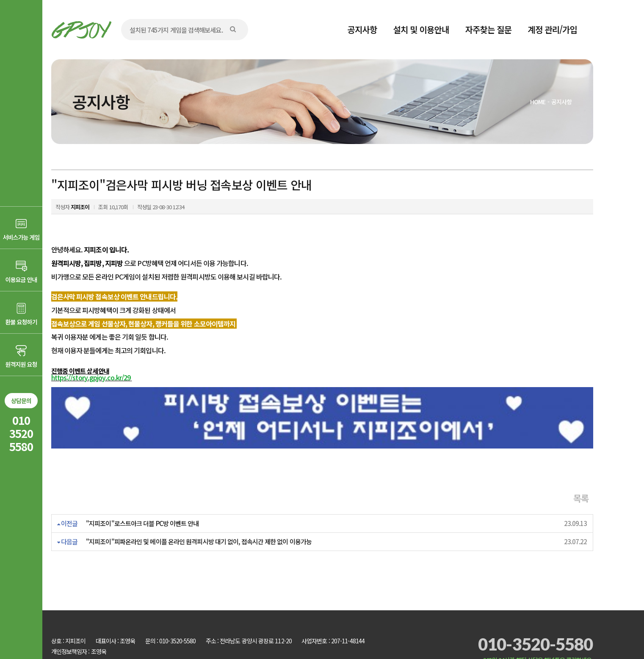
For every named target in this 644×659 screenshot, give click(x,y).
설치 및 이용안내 (421, 29)
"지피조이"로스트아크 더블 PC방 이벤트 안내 (142, 491)
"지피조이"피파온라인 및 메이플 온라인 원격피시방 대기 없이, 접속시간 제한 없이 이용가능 (199, 509)
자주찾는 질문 (489, 29)
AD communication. (181, 631)
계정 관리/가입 (552, 29)
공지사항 (362, 29)
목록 (581, 465)
